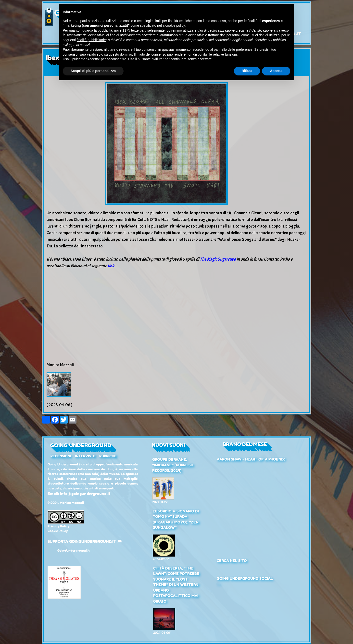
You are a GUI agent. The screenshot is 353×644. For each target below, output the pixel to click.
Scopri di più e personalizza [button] (93, 71)
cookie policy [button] (175, 25)
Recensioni (61, 456)
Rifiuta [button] (247, 71)
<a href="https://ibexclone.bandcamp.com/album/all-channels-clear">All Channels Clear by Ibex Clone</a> (176, 309)
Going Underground (81, 445)
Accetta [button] (276, 71)
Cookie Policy (58, 531)
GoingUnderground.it (74, 550)
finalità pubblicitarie (91, 40)
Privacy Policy (58, 526)
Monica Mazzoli (72, 503)
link (111, 266)
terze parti (139, 30)
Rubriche (108, 456)
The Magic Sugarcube (218, 259)
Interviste (85, 456)
